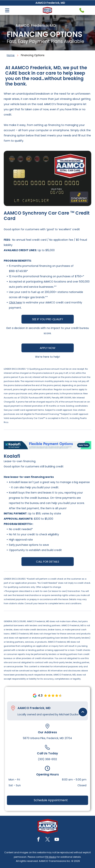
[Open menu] (7, 10)
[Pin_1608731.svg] (13, 708)
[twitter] (48, 840)
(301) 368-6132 (47, 759)
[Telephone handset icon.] (82, 10)
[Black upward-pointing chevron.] (83, 841)
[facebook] (38, 840)
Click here (15, 302)
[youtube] (57, 840)
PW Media (51, 857)
